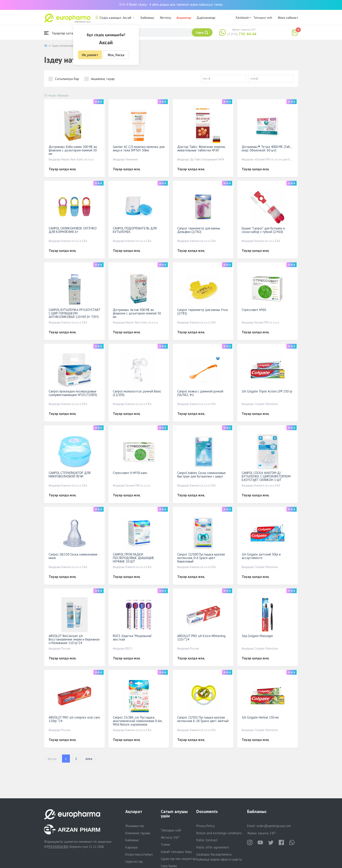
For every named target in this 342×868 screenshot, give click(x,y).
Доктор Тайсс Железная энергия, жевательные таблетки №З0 (201, 148)
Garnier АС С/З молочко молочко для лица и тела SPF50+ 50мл (139, 148)
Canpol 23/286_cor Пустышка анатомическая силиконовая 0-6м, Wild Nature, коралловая (137, 721)
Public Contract (207, 840)
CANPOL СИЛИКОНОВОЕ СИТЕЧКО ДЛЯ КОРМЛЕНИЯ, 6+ (73, 230)
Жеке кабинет (288, 18)
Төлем (165, 844)
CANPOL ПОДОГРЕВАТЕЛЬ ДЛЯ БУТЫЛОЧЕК (135, 230)
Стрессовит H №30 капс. (130, 473)
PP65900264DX (58, 847)
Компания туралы (138, 833)
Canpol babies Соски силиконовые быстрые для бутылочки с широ (201, 475)
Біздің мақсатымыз (139, 854)
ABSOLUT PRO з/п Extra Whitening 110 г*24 (201, 638)
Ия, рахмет (90, 55)
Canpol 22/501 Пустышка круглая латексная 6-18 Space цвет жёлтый (203, 719)
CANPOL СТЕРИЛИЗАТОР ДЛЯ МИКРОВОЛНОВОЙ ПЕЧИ (70, 475)
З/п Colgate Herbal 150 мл (260, 717)
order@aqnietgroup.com (274, 826)
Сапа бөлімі (169, 866)
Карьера (131, 847)
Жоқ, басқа (116, 55)
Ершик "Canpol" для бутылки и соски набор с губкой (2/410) (263, 230)
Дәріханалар (206, 18)
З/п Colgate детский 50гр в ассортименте (261, 556)
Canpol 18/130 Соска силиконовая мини (73, 556)
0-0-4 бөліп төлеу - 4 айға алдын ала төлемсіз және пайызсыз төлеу (171, 4)
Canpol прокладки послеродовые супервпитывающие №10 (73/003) (73, 393)
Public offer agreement (213, 847)
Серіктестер (134, 862)
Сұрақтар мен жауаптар (178, 859)
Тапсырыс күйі (263, 18)
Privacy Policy (206, 826)
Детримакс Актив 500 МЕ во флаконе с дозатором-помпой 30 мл (137, 313)
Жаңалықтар (135, 826)
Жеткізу (165, 18)
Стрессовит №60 (254, 310)
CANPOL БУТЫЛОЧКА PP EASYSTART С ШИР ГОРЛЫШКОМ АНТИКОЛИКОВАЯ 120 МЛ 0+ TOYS (74, 313)
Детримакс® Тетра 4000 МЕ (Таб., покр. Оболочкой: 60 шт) (266, 148)
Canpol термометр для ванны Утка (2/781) (202, 312)
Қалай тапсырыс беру (176, 852)
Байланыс (148, 18)
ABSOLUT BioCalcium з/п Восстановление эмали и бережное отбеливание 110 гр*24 (74, 639)
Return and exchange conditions (219, 833)
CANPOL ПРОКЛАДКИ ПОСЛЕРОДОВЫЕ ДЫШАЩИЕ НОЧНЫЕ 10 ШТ (134, 558)
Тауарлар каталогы (62, 33)
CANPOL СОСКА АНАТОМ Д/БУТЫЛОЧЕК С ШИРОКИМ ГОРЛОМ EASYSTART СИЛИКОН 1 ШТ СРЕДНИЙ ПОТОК (266, 478)
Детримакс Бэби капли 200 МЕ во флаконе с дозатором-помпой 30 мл (73, 150)
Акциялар (184, 18)
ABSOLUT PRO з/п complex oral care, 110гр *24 (74, 719)
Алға (89, 759)
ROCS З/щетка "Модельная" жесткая (132, 638)
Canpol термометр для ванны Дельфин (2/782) (199, 230)
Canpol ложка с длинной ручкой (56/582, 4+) (200, 393)
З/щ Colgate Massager (257, 636)
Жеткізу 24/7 (170, 837)
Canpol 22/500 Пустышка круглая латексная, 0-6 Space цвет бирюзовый (201, 558)
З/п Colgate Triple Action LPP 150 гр (267, 391)
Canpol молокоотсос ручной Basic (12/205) (137, 393)
